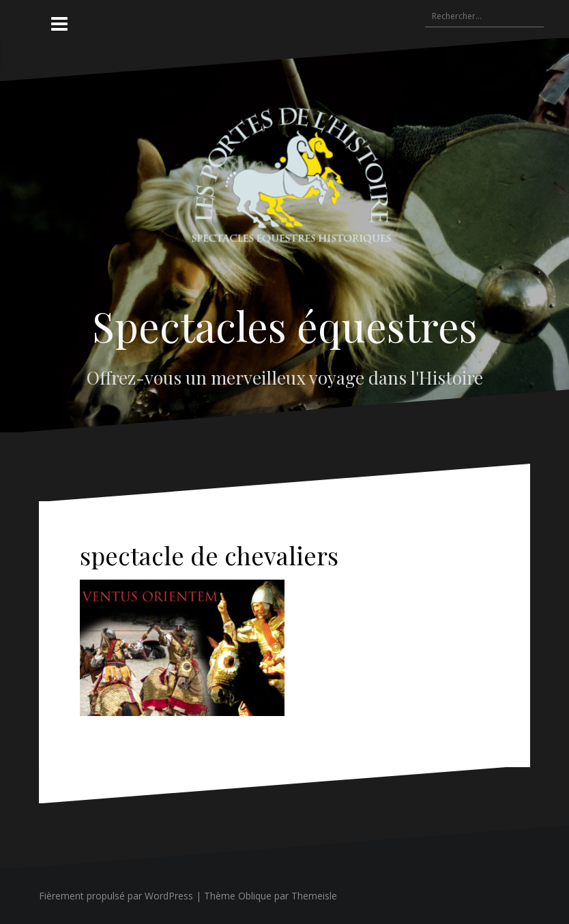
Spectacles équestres (285, 325)
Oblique (255, 896)
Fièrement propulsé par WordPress (116, 896)
